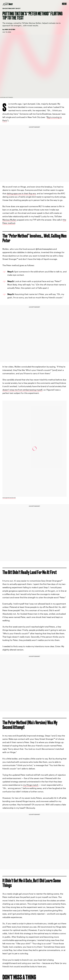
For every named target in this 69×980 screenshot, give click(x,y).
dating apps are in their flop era (21, 193)
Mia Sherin (10, 29)
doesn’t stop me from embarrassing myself (22, 390)
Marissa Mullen (9, 220)
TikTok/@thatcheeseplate (9, 498)
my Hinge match (31, 785)
